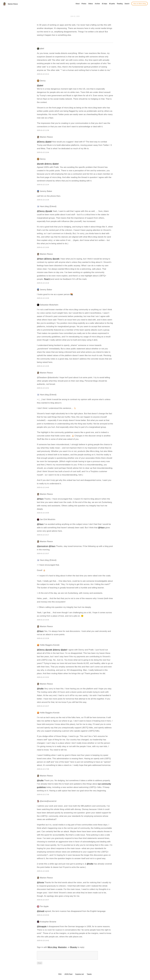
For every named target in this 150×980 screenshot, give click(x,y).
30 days (105, 4)
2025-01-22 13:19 (43, 283)
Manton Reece (13, 4)
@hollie (40, 689)
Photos (84, 4)
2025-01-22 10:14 (43, 74)
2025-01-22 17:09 (43, 769)
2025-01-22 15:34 (43, 620)
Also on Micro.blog (140, 4)
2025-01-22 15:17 (43, 535)
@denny (48, 164)
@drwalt (41, 911)
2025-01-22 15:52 (43, 677)
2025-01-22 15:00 (43, 513)
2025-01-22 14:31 (43, 388)
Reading (120, 4)
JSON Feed (68, 976)
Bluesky (74, 947)
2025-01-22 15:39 (43, 638)
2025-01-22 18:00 (43, 871)
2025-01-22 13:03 (43, 247)
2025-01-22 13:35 (43, 366)
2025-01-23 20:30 (43, 915)
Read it (47, 279)
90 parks (112, 4)
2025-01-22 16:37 (43, 706)
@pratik (40, 164)
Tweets (89, 976)
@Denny (41, 142)
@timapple (42, 926)
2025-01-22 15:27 (43, 553)
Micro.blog (52, 947)
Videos (91, 4)
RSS (60, 976)
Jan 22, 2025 (75, 16)
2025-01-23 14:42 (43, 940)
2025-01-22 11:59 (43, 130)
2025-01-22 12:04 (43, 152)
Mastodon (62, 947)
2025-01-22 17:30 (43, 794)
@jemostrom (43, 546)
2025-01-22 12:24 (43, 185)
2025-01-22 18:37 (43, 900)
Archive (97, 4)
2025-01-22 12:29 (43, 200)
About (78, 4)
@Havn (40, 259)
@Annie (40, 882)
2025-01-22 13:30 (43, 298)
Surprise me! (80, 976)
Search (127, 4)
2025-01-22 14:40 (43, 487)
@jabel (40, 85)
